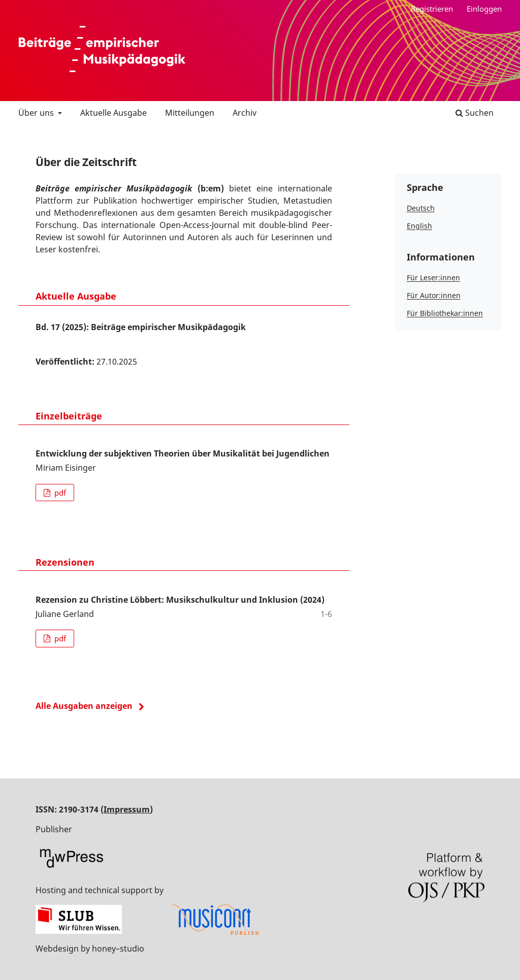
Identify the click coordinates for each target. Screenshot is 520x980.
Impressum (127, 809)
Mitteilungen (190, 113)
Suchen (475, 113)
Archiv (245, 113)
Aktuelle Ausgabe (113, 113)
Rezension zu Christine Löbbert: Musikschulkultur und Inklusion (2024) (180, 600)
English (419, 226)
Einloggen (484, 9)
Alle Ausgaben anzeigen (84, 706)
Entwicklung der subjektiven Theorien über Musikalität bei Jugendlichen (183, 453)
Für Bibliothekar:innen (445, 313)
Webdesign (57, 949)
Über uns (37, 113)
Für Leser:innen (433, 277)
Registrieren (432, 9)
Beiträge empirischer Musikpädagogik (102, 49)
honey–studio (118, 949)
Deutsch (421, 208)
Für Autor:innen (434, 295)
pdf (59, 493)
